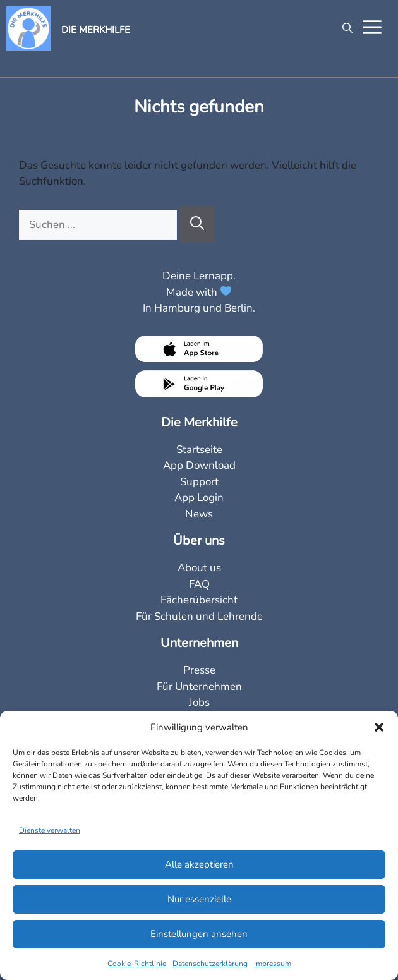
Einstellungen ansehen (199, 934)
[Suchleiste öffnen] (344, 28)
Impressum (273, 964)
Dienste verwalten (50, 830)
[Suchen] (197, 224)
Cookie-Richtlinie (137, 964)
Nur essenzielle (199, 899)
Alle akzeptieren (199, 864)
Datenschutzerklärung (210, 964)
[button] (379, 727)
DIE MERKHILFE (96, 30)
